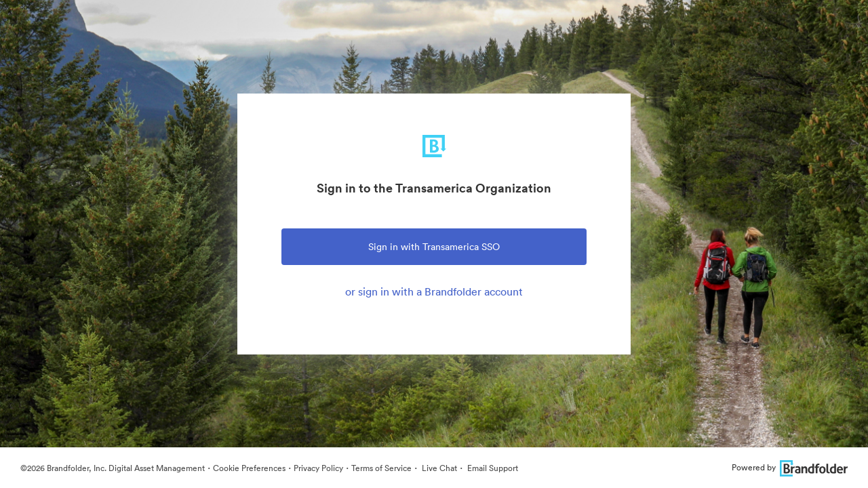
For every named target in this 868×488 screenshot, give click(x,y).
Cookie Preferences (249, 468)
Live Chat (438, 468)
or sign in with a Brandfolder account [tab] (434, 291)
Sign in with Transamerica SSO (434, 247)
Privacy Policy (318, 468)
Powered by (790, 467)
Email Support (492, 468)
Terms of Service (381, 468)
